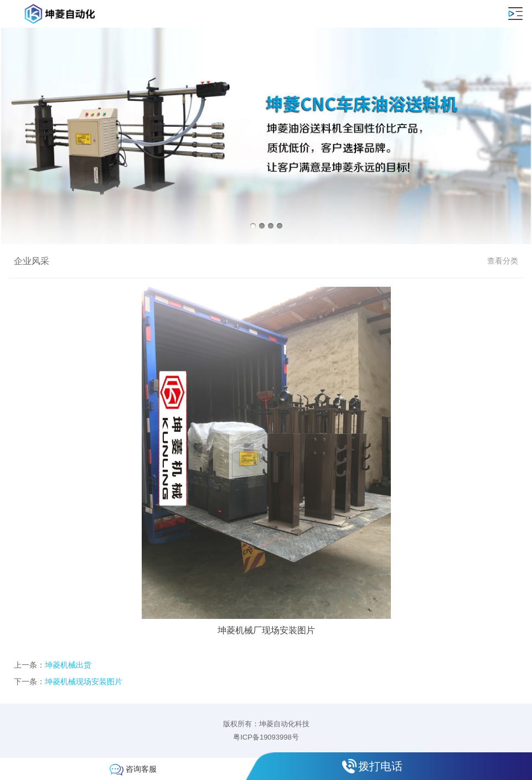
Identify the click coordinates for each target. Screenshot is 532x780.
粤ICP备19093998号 (266, 737)
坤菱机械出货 (68, 665)
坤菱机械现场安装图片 (84, 681)
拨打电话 (380, 766)
